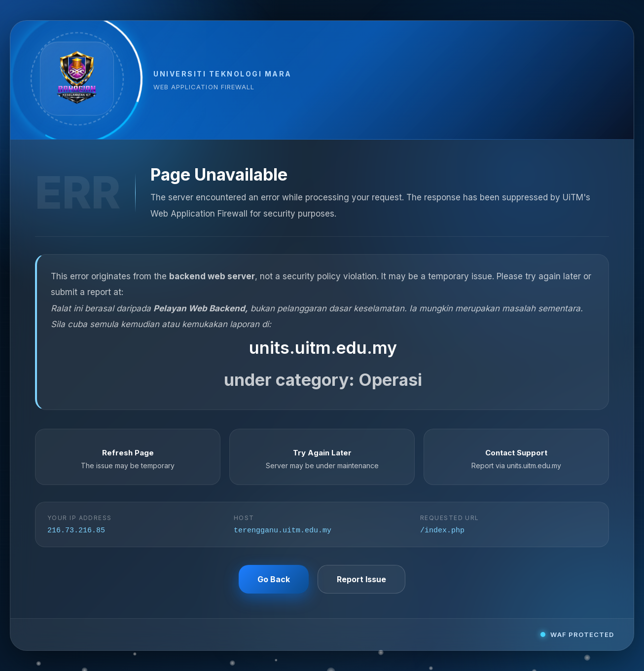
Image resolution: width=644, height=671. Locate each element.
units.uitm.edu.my (323, 347)
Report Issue (361, 580)
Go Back (274, 580)
